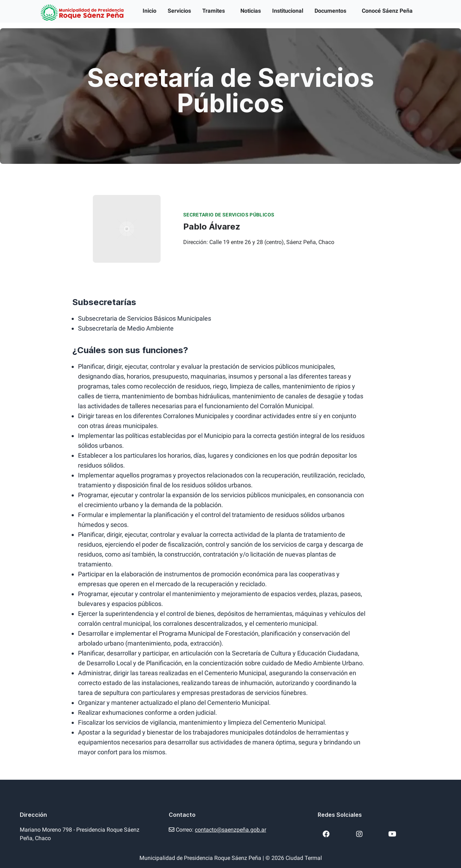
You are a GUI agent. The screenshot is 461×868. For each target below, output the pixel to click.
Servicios (179, 11)
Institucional (288, 11)
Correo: (217, 830)
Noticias (251, 11)
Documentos (330, 11)
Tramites (214, 11)
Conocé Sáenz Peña (387, 11)
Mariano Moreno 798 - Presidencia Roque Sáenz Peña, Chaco (80, 834)
